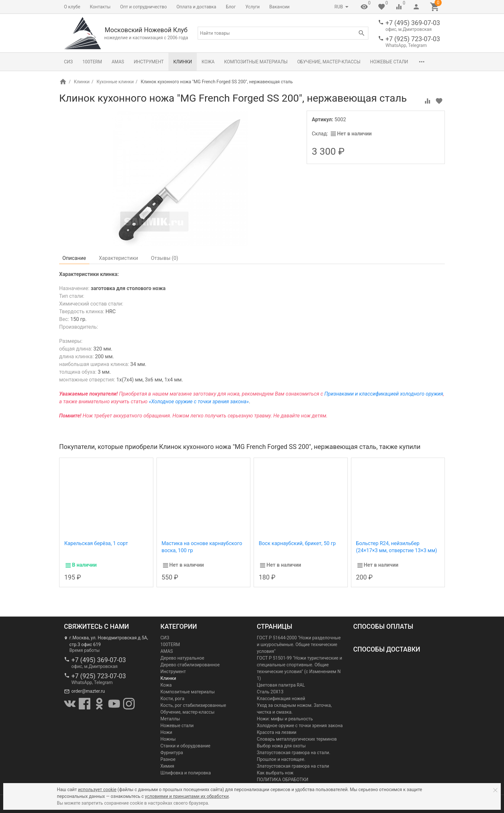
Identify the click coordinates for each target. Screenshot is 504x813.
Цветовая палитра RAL (281, 685)
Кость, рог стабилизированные (193, 705)
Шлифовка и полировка (186, 773)
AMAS (118, 62)
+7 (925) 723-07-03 (413, 39)
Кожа (208, 62)
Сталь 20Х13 (270, 692)
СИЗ (68, 62)
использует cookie (97, 790)
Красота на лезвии (277, 732)
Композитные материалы (256, 62)
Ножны (168, 739)
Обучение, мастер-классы (329, 62)
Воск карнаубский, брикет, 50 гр (297, 543)
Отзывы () (165, 258)
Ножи (166, 732)
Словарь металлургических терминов (297, 739)
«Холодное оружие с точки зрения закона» (199, 402)
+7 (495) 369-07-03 (413, 23)
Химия (167, 766)
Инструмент (149, 62)
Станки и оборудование (185, 746)
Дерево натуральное (182, 658)
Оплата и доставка (196, 7)
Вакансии (279, 7)
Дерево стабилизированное (190, 665)
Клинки (183, 62)
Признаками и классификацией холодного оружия (384, 394)
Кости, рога (172, 699)
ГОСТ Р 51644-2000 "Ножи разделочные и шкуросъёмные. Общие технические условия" (299, 644)
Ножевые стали (389, 62)
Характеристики (119, 258)
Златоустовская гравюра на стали (293, 766)
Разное (168, 759)
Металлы (170, 719)
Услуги (253, 7)
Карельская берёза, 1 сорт (96, 543)
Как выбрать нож (275, 773)
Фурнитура (172, 753)
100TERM (92, 62)
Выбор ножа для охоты (281, 746)
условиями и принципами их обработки (187, 796)
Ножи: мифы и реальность (285, 719)
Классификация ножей (281, 699)
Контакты (100, 7)
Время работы (85, 650)
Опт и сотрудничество (144, 7)
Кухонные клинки (115, 82)
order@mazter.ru (88, 691)
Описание (74, 258)
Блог (231, 7)
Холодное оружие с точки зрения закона (300, 726)
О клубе (72, 7)
